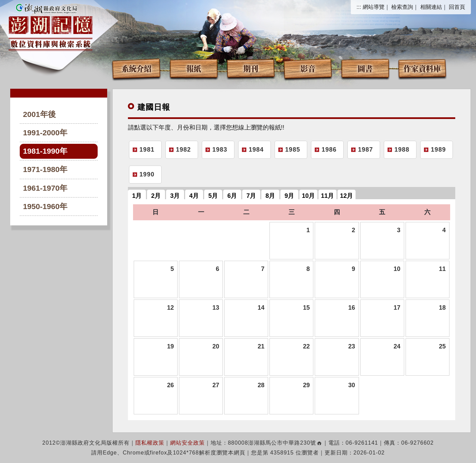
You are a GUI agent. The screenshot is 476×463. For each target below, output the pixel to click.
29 (306, 385)
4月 (194, 196)
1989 (438, 150)
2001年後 (39, 114)
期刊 (251, 68)
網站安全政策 (187, 443)
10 (397, 269)
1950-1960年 (45, 207)
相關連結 (431, 7)
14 (261, 308)
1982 (183, 150)
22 (306, 346)
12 (170, 308)
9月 (289, 196)
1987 (365, 150)
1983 (220, 150)
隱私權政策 (150, 443)
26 (170, 385)
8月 (270, 196)
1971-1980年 (45, 169)
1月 (137, 196)
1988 (402, 150)
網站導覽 (374, 7)
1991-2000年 (45, 133)
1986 (329, 150)
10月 (308, 196)
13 (216, 308)
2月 (156, 196)
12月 (346, 196)
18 (442, 308)
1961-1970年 (45, 188)
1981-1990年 (45, 151)
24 (397, 346)
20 (216, 346)
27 (216, 385)
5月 (213, 196)
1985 (293, 150)
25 (442, 346)
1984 (256, 150)
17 (397, 308)
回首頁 (457, 7)
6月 (232, 196)
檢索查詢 (402, 7)
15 (306, 308)
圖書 (365, 68)
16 (352, 308)
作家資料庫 (422, 68)
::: (359, 7)
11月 (327, 196)
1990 (147, 174)
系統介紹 (136, 68)
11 (442, 269)
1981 (147, 150)
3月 (175, 196)
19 (170, 346)
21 (261, 346)
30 (352, 385)
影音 (308, 68)
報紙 (194, 68)
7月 (251, 196)
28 (261, 385)
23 (352, 346)
